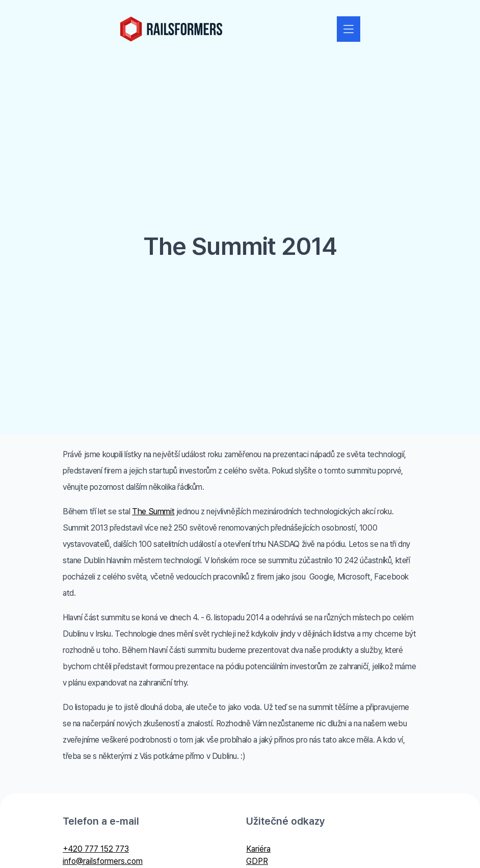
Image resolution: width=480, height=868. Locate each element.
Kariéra (258, 849)
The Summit (153, 511)
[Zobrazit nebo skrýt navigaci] (349, 29)
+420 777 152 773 (96, 849)
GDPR (257, 861)
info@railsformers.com (103, 861)
